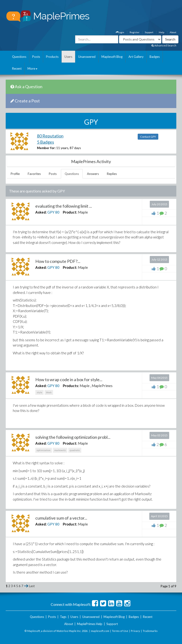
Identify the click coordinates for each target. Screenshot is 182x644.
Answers (93, 174)
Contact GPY (148, 137)
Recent (17, 69)
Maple (83, 212)
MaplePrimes (102, 386)
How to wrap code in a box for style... (69, 379)
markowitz (60, 450)
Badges (155, 57)
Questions (19, 57)
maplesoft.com (100, 631)
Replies (112, 174)
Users (68, 57)
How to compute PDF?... (58, 261)
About (173, 32)
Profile (15, 174)
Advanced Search (164, 45)
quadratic (75, 450)
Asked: (41, 212)
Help (162, 32)
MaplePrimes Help (90, 624)
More (32, 69)
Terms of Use (120, 631)
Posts (36, 57)
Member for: (46, 148)
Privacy (135, 631)
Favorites (34, 174)
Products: (71, 386)
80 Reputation (50, 136)
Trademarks (150, 631)
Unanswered (87, 57)
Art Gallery (136, 57)
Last (32, 586)
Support (149, 32)
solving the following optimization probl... (73, 437)
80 (57, 212)
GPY (51, 212)
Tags (63, 617)
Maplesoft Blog (112, 57)
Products (52, 57)
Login (120, 32)
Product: (70, 212)
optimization (44, 450)
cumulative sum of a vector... (61, 518)
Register (134, 32)
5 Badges (45, 142)
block (49, 392)
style (39, 392)
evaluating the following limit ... (64, 206)
